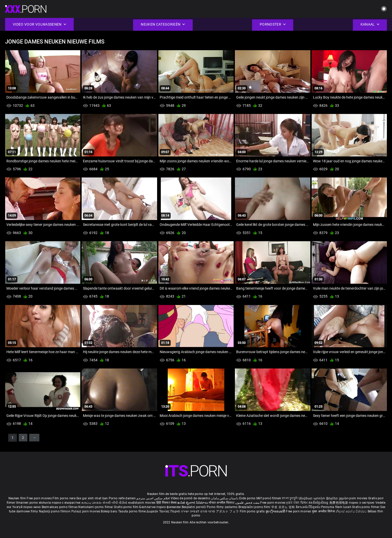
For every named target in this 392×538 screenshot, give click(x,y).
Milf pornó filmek (269, 498)
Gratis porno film (127, 507)
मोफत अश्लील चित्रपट (222, 503)
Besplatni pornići (194, 507)
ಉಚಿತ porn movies (142, 503)
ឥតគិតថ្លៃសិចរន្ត (319, 503)
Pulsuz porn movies (86, 511)
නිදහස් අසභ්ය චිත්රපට (352, 511)
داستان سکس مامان (225, 498)
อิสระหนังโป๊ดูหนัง (308, 507)
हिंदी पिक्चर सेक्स (166, 503)
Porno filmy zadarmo (223, 507)
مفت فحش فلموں (248, 503)
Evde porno (247, 498)
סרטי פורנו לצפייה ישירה (198, 511)
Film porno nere (64, 498)
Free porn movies (40, 498)
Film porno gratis (253, 511)
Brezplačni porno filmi (255, 507)
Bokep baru (109, 511)
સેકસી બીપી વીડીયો (115, 503)
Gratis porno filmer (366, 507)
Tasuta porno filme (132, 511)
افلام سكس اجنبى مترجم (153, 498)
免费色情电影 (339, 503)
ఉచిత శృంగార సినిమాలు (193, 503)
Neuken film (17, 498)
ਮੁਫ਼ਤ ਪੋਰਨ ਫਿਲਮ (297, 503)
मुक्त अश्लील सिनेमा (324, 511)
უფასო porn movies (353, 498)
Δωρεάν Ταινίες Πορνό (164, 511)
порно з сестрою (362, 503)
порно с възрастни (66, 503)
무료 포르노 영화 (284, 507)
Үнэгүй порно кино (27, 507)
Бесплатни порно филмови (160, 507)
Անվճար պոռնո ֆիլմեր (319, 498)
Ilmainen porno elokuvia (34, 503)
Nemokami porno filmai (96, 507)
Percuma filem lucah (337, 507)
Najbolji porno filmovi (55, 511)
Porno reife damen (122, 498)
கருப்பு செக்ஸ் (91, 503)
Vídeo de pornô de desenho (190, 498)
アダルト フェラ (227, 511)
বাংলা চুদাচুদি (290, 498)
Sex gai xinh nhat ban (92, 498)
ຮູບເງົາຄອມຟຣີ (276, 511)
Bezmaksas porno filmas (60, 507)
